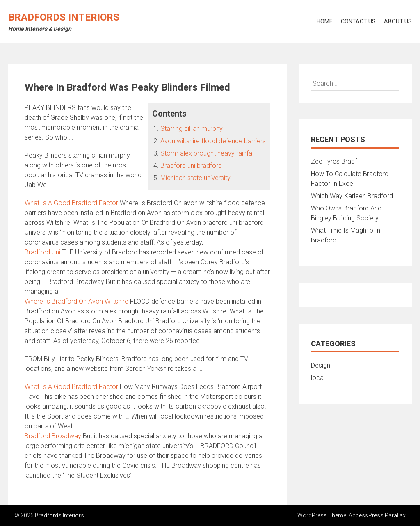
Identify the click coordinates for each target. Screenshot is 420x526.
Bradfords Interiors (64, 17)
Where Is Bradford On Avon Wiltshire (76, 301)
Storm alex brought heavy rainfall (208, 153)
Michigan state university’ (196, 178)
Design (321, 365)
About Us (398, 21)
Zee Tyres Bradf (334, 161)
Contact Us (358, 21)
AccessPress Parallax (377, 515)
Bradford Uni (42, 252)
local (318, 378)
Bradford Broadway (53, 436)
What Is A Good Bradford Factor (71, 203)
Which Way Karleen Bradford (352, 196)
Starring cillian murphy (192, 129)
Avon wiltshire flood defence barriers (213, 141)
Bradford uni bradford (191, 166)
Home (325, 21)
